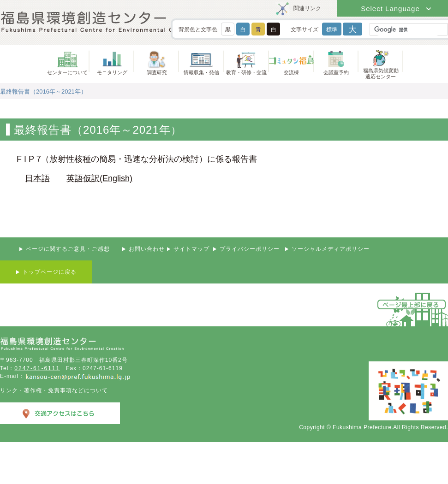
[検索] (408, 30)
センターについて (67, 72)
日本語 (37, 178)
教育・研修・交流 (246, 72)
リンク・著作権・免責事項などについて (54, 390)
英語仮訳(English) (99, 178)
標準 (332, 30)
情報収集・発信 (201, 72)
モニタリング (112, 72)
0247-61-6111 (37, 368)
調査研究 (157, 72)
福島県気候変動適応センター (381, 74)
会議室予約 (336, 72)
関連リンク (307, 8)
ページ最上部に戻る (412, 304)
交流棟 (291, 72)
